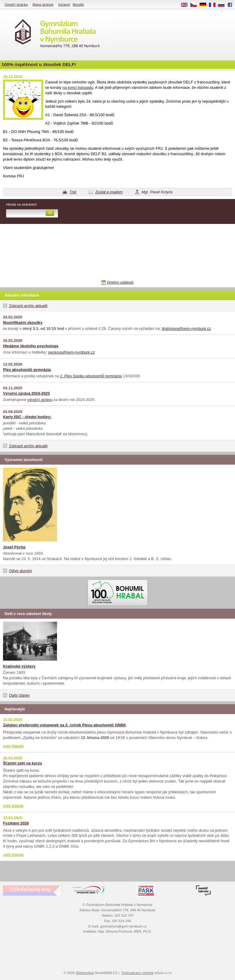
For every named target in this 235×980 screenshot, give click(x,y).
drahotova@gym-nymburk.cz (186, 329)
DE (205, 5)
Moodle (78, 5)
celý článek (13, 746)
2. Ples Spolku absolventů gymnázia (91, 376)
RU (223, 5)
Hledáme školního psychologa (31, 346)
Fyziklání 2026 (16, 823)
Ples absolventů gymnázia (27, 370)
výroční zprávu (40, 400)
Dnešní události (120, 282)
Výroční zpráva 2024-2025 (26, 393)
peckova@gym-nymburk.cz (72, 352)
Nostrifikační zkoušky (23, 323)
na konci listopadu (78, 87)
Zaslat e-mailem (109, 192)
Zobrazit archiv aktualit (28, 306)
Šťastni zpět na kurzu (23, 763)
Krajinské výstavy (19, 666)
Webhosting (85, 973)
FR (214, 5)
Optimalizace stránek (137, 973)
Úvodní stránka (16, 5)
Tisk (73, 192)
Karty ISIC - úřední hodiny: (27, 417)
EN (186, 5)
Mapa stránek (43, 5)
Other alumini (20, 571)
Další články (19, 695)
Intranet (64, 5)
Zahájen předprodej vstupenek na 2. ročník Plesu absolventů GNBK (65, 725)
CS (196, 5)
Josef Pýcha (14, 547)
